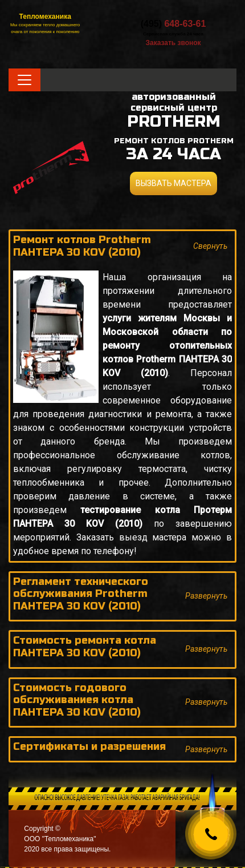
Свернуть (210, 246)
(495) (173, 24)
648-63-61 (185, 24)
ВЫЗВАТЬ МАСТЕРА (173, 183)
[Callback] (211, 834)
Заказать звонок (173, 43)
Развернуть (206, 596)
